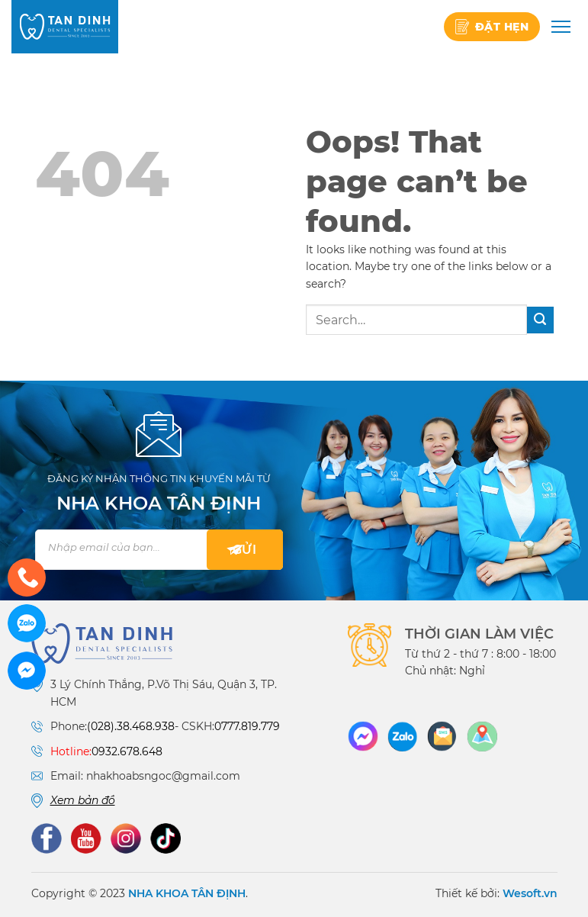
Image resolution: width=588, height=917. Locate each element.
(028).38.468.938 (131, 726)
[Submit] (540, 320)
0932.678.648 (127, 751)
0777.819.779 (247, 726)
